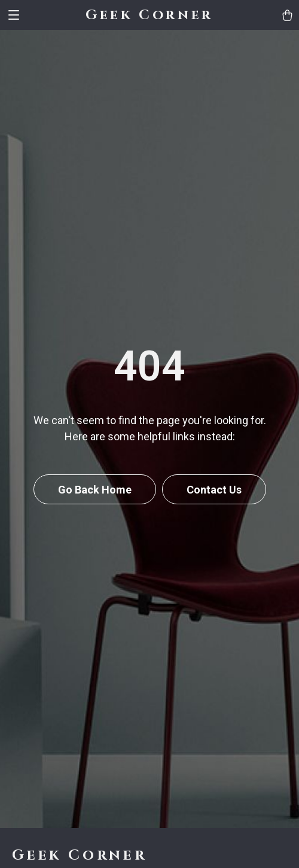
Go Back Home (95, 490)
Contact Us (214, 490)
